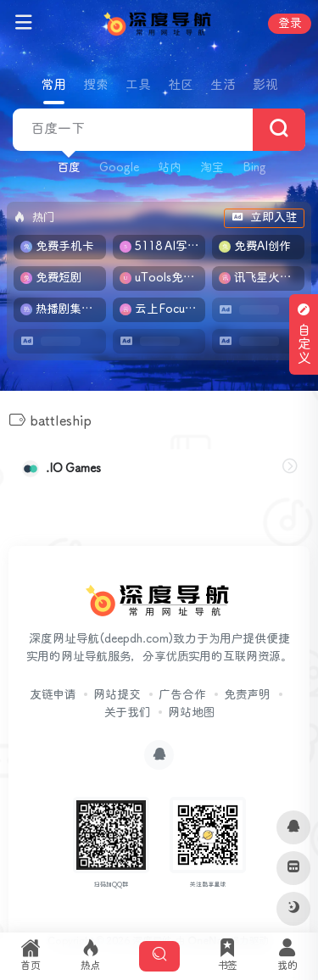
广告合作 (182, 695)
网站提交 (117, 695)
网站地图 (191, 713)
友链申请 (53, 695)
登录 (290, 24)
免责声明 (247, 695)
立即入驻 (264, 218)
